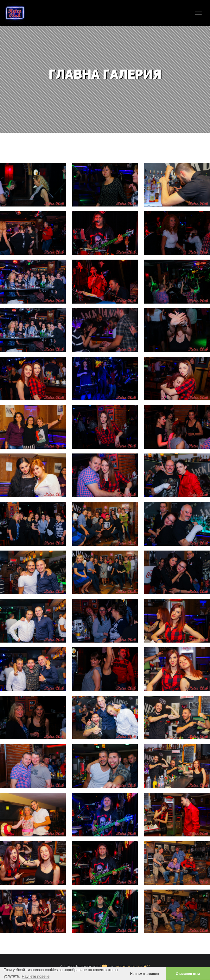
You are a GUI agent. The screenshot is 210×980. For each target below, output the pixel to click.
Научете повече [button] (35, 977)
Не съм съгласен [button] (145, 974)
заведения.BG (133, 967)
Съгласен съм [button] (188, 974)
